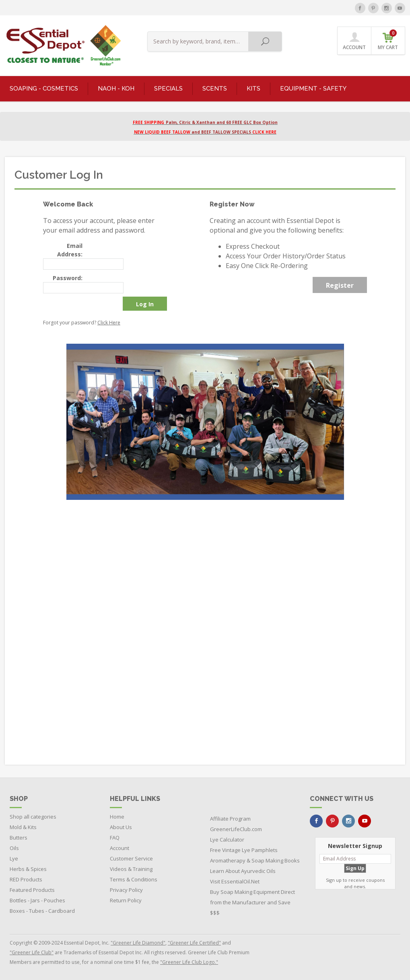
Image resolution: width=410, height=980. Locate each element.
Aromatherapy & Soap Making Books (255, 860)
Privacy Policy (126, 890)
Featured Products (32, 890)
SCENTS (215, 89)
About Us (121, 827)
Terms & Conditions (134, 879)
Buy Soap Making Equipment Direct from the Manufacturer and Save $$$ (252, 902)
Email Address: (70, 250)
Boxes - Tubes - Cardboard (42, 911)
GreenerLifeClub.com (236, 829)
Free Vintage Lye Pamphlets (244, 850)
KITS (253, 89)
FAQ (115, 838)
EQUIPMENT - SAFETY (313, 89)
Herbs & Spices (28, 869)
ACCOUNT (354, 41)
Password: (68, 278)
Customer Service (131, 858)
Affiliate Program (230, 819)
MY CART (388, 40)
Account (119, 848)
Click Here (109, 323)
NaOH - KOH (116, 89)
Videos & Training (131, 869)
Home (117, 817)
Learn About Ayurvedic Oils (243, 871)
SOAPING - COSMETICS (44, 89)
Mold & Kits (23, 827)
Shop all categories (33, 817)
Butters (19, 838)
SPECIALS (168, 89)
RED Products (26, 879)
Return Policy (126, 900)
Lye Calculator (227, 840)
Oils (14, 848)
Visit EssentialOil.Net (235, 881)
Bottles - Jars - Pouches (37, 900)
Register (340, 285)
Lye (14, 858)
